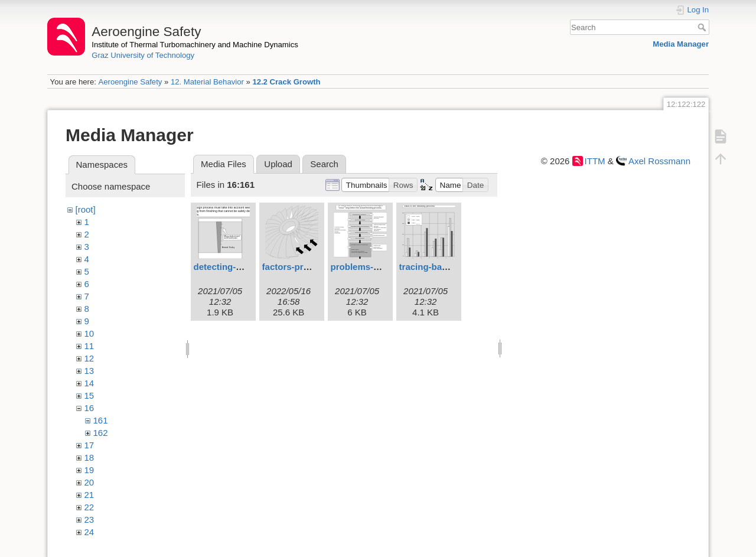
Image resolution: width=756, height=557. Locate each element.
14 (89, 383)
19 (89, 470)
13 (89, 371)
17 (89, 445)
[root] (86, 209)
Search (703, 27)
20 (89, 482)
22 (89, 507)
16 (89, 408)
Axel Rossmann (659, 161)
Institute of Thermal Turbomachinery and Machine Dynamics (195, 45)
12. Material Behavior (207, 82)
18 (89, 457)
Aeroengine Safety (130, 82)
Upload (278, 164)
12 (89, 358)
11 (89, 346)
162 (101, 433)
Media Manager (681, 44)
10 (89, 333)
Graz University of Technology (143, 55)
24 (89, 532)
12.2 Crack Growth (286, 82)
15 (89, 395)
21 (89, 495)
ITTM (595, 161)
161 (101, 420)
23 (89, 519)
